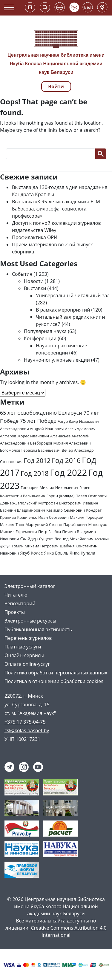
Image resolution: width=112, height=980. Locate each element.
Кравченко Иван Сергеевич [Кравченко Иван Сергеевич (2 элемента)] (43, 517)
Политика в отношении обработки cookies (54, 681)
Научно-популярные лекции (57, 360)
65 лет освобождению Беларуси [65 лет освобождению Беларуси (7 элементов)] (41, 413)
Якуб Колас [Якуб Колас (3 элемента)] (31, 553)
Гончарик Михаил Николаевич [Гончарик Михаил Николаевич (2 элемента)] (49, 487)
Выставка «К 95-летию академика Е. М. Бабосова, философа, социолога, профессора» (57, 209)
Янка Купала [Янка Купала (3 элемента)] (82, 553)
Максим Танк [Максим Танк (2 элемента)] (12, 524)
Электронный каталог (30, 586)
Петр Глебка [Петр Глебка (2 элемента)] (50, 532)
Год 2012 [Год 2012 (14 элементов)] (37, 460)
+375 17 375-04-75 (25, 722)
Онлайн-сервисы (24, 655)
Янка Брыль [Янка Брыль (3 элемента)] (56, 553)
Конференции (40, 338)
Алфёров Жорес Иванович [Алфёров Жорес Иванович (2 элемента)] (24, 436)
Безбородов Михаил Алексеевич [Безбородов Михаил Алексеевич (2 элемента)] (60, 443)
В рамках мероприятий (63, 310)
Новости (34, 281)
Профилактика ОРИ (35, 237)
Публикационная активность (38, 629)
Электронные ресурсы (30, 621)
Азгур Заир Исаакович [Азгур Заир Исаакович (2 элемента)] (78, 421)
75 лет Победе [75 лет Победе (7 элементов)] (38, 421)
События (22, 274)
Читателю (16, 595)
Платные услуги (23, 647)
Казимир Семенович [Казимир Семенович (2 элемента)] (66, 510)
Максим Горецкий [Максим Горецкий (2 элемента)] (87, 517)
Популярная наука (45, 331)
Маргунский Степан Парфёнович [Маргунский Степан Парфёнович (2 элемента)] (56, 524)
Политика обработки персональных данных (56, 673)
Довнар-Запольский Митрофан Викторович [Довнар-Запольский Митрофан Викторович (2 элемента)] (41, 503)
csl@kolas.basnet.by (27, 730)
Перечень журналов (28, 638)
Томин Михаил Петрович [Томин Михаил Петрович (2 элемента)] (35, 546)
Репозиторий (20, 603)
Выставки (35, 288)
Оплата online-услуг (27, 664)
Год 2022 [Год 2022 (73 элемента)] (68, 473)
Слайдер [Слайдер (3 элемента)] (29, 539)
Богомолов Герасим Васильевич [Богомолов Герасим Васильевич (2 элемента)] (30, 450)
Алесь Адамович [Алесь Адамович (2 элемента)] (80, 429)
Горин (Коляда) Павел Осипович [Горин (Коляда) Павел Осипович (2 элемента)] (77, 496)
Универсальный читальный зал (73, 295)
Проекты (15, 612)
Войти (56, 86)
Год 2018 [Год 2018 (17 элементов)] (35, 473)
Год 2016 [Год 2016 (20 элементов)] (66, 460)
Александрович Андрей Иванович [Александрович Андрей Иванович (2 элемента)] (32, 429)
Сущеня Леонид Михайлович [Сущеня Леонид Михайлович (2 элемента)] (66, 539)
